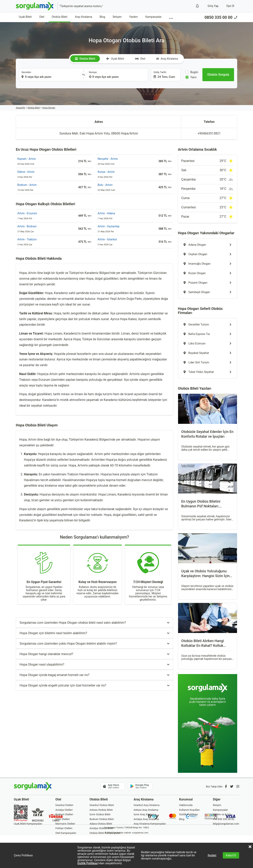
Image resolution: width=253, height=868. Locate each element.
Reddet (212, 855)
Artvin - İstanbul (107, 239)
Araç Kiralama (84, 17)
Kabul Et (231, 855)
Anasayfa (20, 108)
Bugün (192, 72)
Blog (102, 17)
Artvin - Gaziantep (109, 226)
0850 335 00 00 (221, 17)
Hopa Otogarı (49, 108)
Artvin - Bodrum (27, 226)
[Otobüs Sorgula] (218, 75)
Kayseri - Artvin (27, 159)
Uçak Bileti (25, 17)
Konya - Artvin (106, 172)
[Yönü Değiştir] (84, 75)
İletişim (117, 17)
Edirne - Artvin (26, 172)
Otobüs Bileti (60, 17)
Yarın (191, 77)
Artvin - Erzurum (27, 213)
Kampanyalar (153, 17)
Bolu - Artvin (105, 185)
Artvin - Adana (106, 213)
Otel (42, 17)
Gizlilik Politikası (88, 863)
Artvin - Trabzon (27, 239)
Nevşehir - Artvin (108, 159)
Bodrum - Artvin (27, 185)
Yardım (134, 17)
